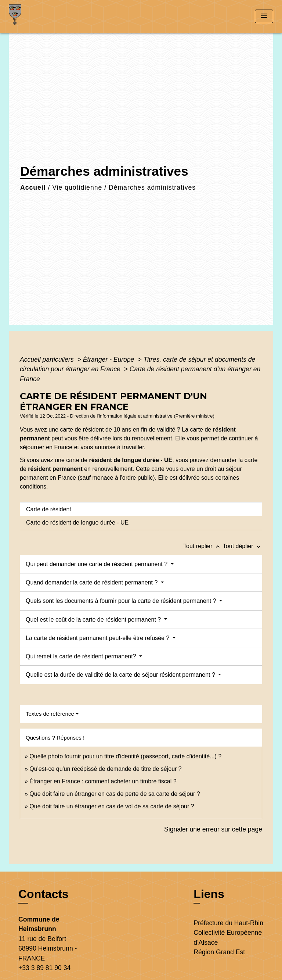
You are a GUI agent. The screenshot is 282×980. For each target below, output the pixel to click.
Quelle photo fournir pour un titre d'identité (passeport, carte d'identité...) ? (125, 756)
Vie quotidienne (77, 187)
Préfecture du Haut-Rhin (228, 923)
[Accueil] (36, 16)
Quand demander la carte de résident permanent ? (93, 582)
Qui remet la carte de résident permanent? (82, 656)
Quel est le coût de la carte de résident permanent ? (94, 620)
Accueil (33, 187)
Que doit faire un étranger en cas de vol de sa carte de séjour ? (112, 806)
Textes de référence (50, 714)
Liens (209, 894)
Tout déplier (243, 546)
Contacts (44, 894)
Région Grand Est (219, 952)
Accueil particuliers (48, 360)
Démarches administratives (152, 187)
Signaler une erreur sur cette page (213, 829)
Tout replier (203, 546)
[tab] (141, 509)
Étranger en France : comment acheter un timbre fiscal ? (103, 781)
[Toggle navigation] (264, 16)
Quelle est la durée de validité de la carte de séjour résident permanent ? (121, 675)
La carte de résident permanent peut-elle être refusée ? (98, 638)
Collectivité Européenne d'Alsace (228, 937)
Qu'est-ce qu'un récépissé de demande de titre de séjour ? (105, 769)
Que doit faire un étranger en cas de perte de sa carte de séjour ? (115, 794)
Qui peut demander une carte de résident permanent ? (97, 564)
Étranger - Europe (110, 360)
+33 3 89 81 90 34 (44, 968)
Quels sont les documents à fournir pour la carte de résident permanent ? (122, 601)
